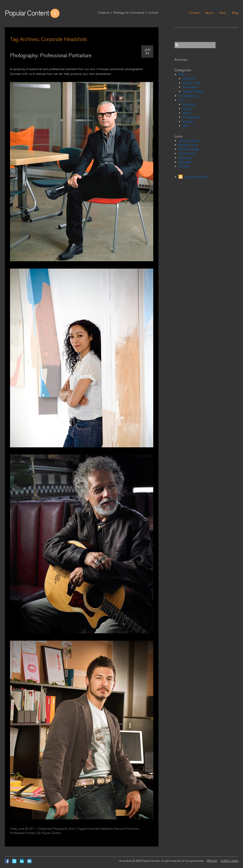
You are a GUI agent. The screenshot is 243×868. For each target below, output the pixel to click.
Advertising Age (189, 149)
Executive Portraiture (126, 829)
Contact (194, 13)
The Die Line (187, 153)
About (209, 13)
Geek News (190, 87)
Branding (189, 104)
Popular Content (27, 13)
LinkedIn (22, 861)
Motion (187, 113)
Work (223, 13)
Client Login (230, 861)
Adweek (184, 166)
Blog (235, 13)
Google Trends (188, 145)
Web (186, 126)
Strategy (188, 122)
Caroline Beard (189, 141)
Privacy (212, 861)
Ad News (189, 79)
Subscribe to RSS (196, 177)
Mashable (185, 162)
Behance (29, 861)
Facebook (7, 861)
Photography (60, 829)
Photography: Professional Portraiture (51, 56)
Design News (191, 83)
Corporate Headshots (100, 829)
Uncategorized (188, 96)
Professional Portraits (23, 833)
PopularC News (193, 92)
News (182, 74)
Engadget (185, 158)
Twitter (14, 861)
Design (187, 109)
